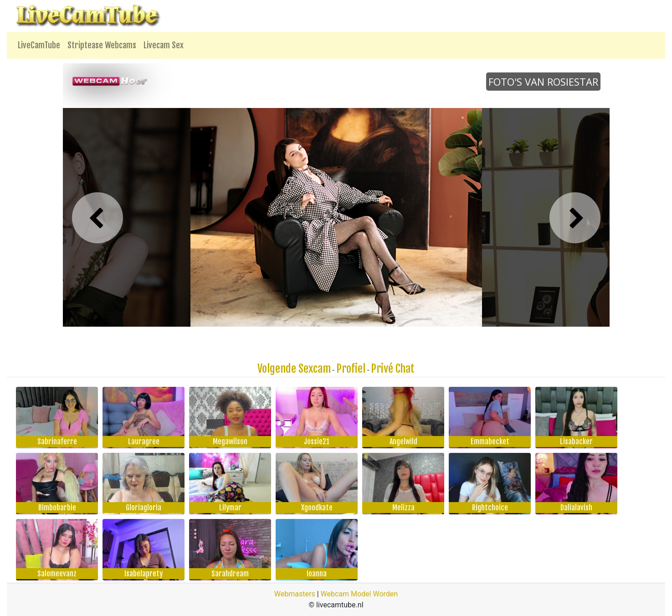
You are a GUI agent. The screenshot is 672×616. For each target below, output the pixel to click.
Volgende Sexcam (294, 369)
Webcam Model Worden (359, 594)
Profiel (351, 369)
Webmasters (295, 594)
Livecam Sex (164, 45)
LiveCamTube (39, 45)
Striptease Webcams (102, 45)
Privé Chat (393, 369)
